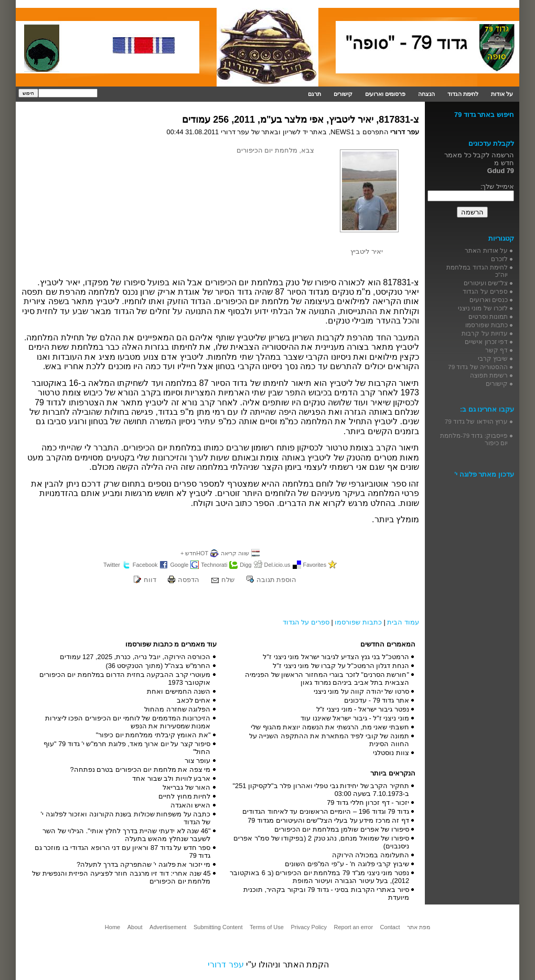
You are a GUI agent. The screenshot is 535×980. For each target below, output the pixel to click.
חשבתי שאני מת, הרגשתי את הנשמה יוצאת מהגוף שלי (330, 727)
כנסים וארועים (489, 300)
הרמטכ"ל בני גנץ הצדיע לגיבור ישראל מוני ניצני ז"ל (336, 657)
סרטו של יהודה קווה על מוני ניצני (361, 691)
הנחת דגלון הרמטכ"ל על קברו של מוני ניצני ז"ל (341, 666)
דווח (150, 580)
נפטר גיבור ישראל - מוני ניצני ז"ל (363, 709)
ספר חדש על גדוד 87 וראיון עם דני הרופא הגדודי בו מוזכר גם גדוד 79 (123, 852)
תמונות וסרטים (488, 316)
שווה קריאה (235, 553)
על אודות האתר (486, 250)
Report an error (353, 927)
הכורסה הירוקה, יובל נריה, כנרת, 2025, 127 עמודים (135, 657)
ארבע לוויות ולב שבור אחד (171, 778)
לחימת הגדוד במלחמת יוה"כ (477, 271)
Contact (390, 927)
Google (179, 565)
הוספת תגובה (277, 580)
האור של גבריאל (186, 787)
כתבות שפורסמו (358, 622)
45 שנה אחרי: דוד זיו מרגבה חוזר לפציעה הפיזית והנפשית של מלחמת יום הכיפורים (121, 877)
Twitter (112, 565)
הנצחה (426, 94)
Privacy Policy (308, 927)
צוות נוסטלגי (391, 753)
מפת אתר (419, 927)
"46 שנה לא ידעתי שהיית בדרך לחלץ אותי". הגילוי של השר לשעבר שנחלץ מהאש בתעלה (126, 835)
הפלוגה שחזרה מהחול (177, 709)
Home (113, 927)
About (135, 927)
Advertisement (168, 927)
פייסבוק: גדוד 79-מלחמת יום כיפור (474, 439)
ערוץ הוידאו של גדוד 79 (476, 421)
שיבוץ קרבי (493, 358)
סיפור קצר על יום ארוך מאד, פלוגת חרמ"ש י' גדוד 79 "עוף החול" (127, 748)
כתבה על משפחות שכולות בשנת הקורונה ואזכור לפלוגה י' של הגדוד (126, 818)
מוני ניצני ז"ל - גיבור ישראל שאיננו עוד (355, 718)
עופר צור (198, 761)
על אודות (502, 94)
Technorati (214, 565)
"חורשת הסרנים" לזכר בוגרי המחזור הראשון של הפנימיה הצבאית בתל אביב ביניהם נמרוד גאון (327, 679)
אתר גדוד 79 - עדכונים (377, 700)
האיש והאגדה (191, 805)
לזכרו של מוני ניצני (483, 308)
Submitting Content (218, 927)
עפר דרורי (226, 965)
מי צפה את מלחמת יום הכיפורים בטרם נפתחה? (140, 769)
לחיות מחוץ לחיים (184, 796)
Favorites (315, 565)
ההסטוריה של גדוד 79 (478, 367)
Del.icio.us (277, 565)
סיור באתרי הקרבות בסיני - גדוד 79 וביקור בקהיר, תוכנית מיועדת (326, 893)
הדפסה (189, 580)
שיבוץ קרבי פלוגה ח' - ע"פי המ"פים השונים (347, 864)
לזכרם (499, 259)
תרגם (314, 94)
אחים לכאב (194, 700)
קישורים (343, 94)
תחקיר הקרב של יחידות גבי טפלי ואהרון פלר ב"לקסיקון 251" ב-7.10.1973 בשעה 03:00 (321, 790)
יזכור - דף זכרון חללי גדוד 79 (368, 803)
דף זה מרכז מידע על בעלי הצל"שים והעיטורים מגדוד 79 (328, 820)
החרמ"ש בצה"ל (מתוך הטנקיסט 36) (158, 666)
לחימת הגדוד (463, 94)
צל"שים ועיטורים (486, 283)
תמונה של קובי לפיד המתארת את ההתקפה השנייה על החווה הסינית (329, 740)
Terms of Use (267, 927)
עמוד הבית (403, 622)
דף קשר (496, 350)
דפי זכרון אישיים (486, 342)
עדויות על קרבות (485, 333)
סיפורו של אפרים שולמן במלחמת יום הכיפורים (342, 829)
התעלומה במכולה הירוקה (371, 855)
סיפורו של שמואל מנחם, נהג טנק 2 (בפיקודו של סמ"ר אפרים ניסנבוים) (321, 842)
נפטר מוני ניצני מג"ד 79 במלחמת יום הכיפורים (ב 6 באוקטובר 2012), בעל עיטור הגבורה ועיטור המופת (319, 877)
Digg (245, 565)
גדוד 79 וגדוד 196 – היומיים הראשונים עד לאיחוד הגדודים (326, 811)
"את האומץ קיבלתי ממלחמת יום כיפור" (153, 735)
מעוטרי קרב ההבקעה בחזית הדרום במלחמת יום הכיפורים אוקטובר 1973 (125, 679)
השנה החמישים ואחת (179, 691)
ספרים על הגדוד (306, 622)
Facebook (145, 565)
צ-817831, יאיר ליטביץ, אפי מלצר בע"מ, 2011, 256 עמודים (301, 120)
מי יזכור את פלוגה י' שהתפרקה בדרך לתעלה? (143, 864)
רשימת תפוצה (489, 375)
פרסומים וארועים (385, 94)
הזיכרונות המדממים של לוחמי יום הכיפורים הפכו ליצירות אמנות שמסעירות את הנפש (128, 722)
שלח (228, 580)
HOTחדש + (194, 553)
